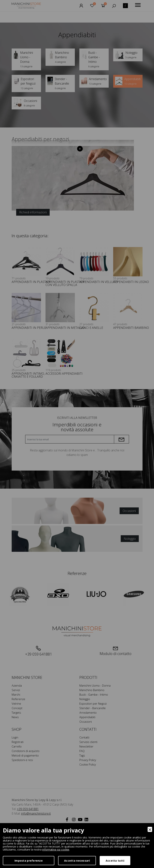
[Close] (150, 829)
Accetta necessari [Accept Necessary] (77, 861)
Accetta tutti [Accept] (115, 861)
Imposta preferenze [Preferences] (29, 861)
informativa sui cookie (56, 849)
